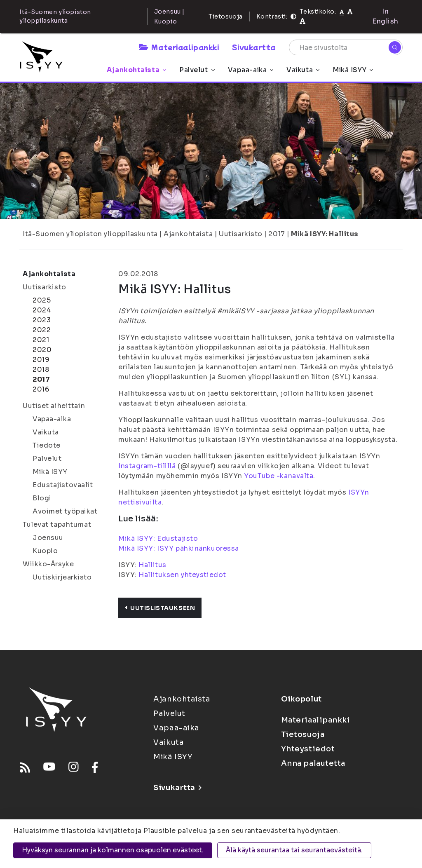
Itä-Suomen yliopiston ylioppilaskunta (90, 234)
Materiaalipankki (179, 47)
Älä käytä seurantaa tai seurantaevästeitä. (294, 850)
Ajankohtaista (136, 70)
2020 (42, 350)
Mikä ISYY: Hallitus (325, 234)
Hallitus (152, 565)
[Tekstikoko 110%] (350, 11)
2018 (41, 369)
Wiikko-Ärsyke (48, 564)
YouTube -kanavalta (279, 476)
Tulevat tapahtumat (57, 524)
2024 (42, 310)
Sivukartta (254, 47)
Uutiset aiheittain (54, 406)
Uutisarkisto (241, 234)
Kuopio (45, 551)
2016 (41, 389)
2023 (42, 320)
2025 (42, 300)
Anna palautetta (313, 763)
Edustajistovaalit (63, 485)
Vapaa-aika (251, 70)
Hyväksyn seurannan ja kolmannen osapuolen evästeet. (113, 850)
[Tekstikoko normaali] (342, 12)
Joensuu (48, 538)
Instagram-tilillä (147, 466)
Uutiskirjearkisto (62, 577)
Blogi (42, 498)
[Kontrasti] (293, 16)
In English (385, 16)
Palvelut (197, 70)
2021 (41, 340)
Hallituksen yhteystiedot (182, 575)
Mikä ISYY (353, 70)
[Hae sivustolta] (346, 47)
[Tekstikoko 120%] (302, 21)
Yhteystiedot (308, 749)
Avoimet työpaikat (65, 511)
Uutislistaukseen (160, 608)
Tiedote (47, 445)
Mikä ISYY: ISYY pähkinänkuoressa (179, 548)
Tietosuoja (226, 16)
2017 (277, 234)
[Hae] (395, 47)
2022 (42, 330)
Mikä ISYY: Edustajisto (158, 538)
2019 (41, 360)
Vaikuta (303, 70)
